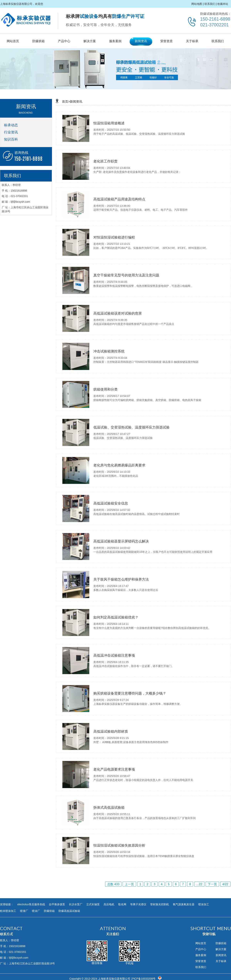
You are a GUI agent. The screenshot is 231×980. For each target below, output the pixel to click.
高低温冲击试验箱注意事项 (114, 655)
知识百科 (11, 139)
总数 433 (113, 884)
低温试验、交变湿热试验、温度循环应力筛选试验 (131, 427)
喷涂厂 (36, 911)
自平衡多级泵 (57, 904)
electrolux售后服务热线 (31, 904)
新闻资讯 (141, 41)
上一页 (129, 884)
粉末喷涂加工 (8, 911)
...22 (199, 884)
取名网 (122, 904)
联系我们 (210, 4)
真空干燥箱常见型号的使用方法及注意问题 (126, 275)
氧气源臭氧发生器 (184, 904)
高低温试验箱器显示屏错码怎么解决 (121, 541)
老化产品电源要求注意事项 (114, 769)
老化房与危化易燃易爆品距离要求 (119, 465)
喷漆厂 (24, 911)
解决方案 (90, 41)
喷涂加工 (204, 904)
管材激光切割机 (160, 904)
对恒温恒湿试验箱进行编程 (114, 237)
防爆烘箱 (38, 41)
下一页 (212, 884)
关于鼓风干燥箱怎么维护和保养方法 (121, 579)
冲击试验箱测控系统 (109, 351)
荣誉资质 (167, 41)
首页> (66, 102)
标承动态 (11, 125)
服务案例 (115, 41)
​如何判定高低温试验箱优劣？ (116, 617)
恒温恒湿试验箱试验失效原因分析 (119, 845)
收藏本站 (223, 4)
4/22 (225, 884)
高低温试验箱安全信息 (111, 503)
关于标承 (192, 41)
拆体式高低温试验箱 (109, 808)
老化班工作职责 (105, 161)
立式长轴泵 (93, 904)
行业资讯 (11, 132)
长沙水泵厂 (76, 904)
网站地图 (197, 4)
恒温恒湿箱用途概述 (109, 123)
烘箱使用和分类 (105, 389)
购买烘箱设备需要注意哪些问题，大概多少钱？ (130, 693)
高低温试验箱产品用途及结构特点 (119, 199)
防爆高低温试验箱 (69, 911)
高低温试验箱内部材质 (111, 731)
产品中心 (64, 41)
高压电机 (109, 904)
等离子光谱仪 (138, 904)
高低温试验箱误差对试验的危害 (118, 313)
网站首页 (13, 41)
